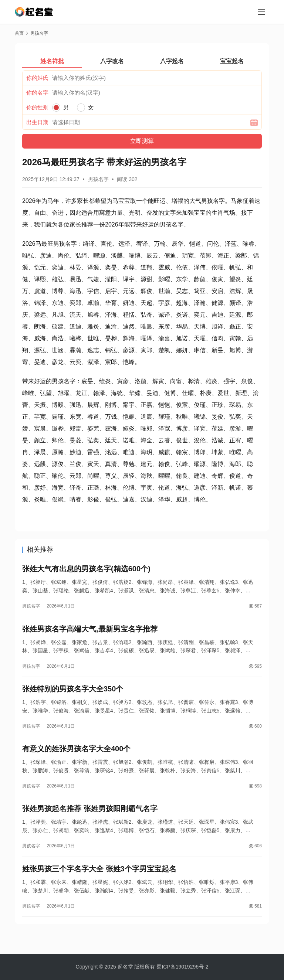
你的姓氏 (37, 78)
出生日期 (37, 122)
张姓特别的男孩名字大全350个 (73, 695)
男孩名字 (98, 179)
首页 (19, 33)
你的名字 (37, 93)
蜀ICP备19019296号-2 (182, 967)
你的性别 (37, 107)
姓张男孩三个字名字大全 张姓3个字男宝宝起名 (99, 882)
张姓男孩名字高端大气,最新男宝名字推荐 (90, 633)
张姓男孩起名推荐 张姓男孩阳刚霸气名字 (90, 820)
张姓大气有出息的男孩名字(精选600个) (86, 570)
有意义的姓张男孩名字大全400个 (76, 758)
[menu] (261, 12)
